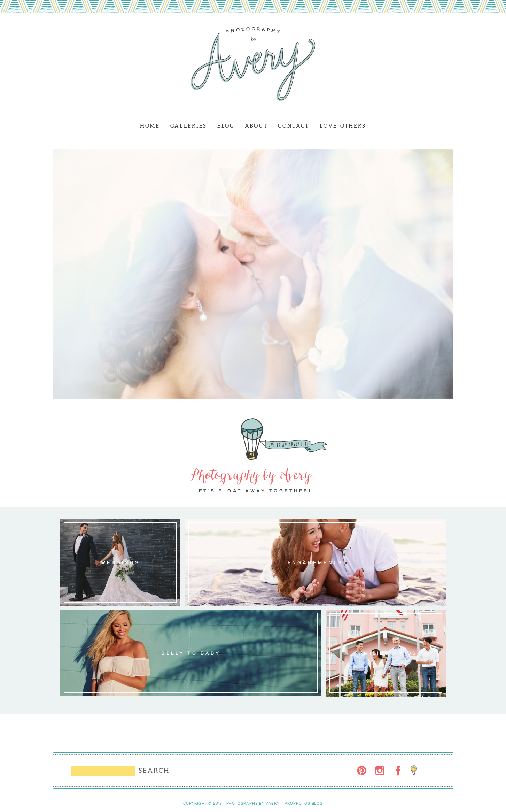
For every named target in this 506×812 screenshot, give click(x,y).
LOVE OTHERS (343, 126)
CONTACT (294, 126)
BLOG (226, 126)
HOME (150, 126)
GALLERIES (189, 126)
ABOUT (256, 126)
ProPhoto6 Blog (303, 803)
